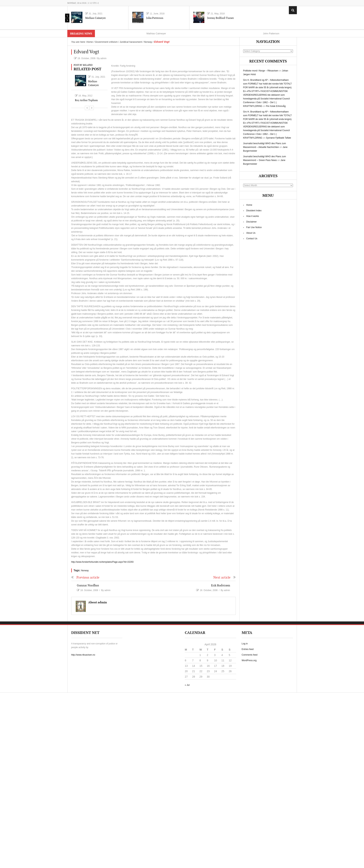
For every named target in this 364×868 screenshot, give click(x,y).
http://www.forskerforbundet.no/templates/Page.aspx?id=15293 (102, 562)
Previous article (85, 578)
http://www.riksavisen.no (83, 655)
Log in (245, 644)
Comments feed (250, 655)
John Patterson (155, 18)
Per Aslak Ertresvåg (276, 106)
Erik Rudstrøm (221, 586)
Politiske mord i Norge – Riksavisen (261, 71)
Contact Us (252, 239)
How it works (253, 216)
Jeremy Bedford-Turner (221, 18)
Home (249, 205)
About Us (251, 233)
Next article (225, 578)
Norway (148, 42)
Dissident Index (254, 211)
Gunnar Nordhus (88, 586)
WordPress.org (249, 660)
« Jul (187, 685)
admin (103, 58)
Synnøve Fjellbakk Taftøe (279, 138)
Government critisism (106, 42)
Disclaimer (252, 222)
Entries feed (248, 649)
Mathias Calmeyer (95, 18)
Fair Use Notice (254, 227)
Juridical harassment (131, 42)
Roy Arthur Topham (86, 100)
